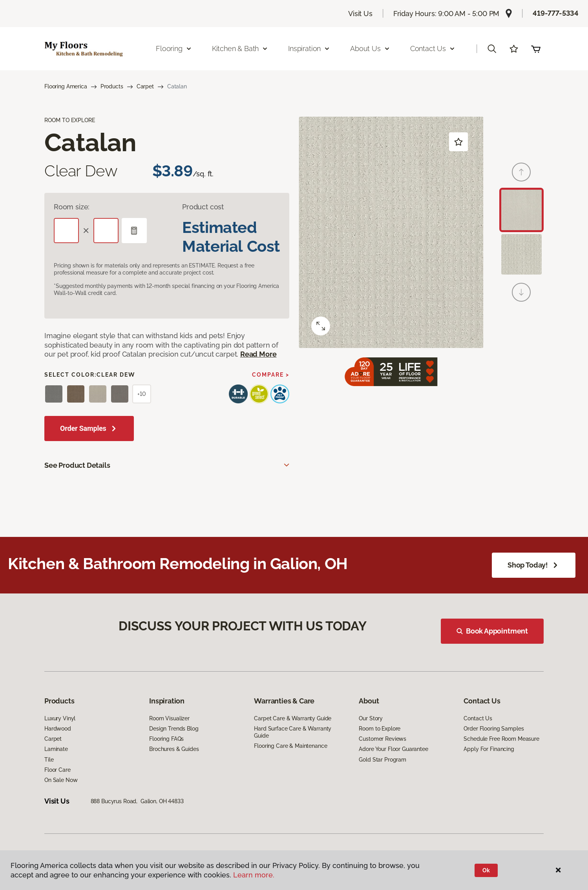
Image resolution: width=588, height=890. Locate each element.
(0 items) (536, 49)
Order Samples (83, 428)
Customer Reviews (383, 754)
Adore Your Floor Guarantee (393, 764)
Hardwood (58, 743)
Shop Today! (534, 565)
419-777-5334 (556, 13)
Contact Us (478, 733)
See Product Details (77, 465)
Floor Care (58, 785)
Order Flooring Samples (494, 743)
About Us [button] (370, 49)
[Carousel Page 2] (521, 254)
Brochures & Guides (174, 764)
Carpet (145, 86)
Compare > (271, 375)
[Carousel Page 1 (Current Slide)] (521, 210)
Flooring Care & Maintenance (290, 761)
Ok (486, 870)
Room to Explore (380, 743)
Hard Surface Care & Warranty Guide (293, 747)
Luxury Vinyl (60, 733)
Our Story (371, 733)
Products (112, 86)
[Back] (521, 172)
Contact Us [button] (433, 49)
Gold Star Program (383, 775)
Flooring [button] (174, 49)
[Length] (66, 231)
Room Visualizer (169, 733)
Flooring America (66, 86)
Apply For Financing (489, 764)
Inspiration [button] (309, 49)
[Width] (106, 231)
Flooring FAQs (166, 754)
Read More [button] (258, 354)
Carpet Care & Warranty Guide (293, 733)
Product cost (203, 207)
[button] (492, 49)
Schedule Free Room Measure (501, 754)
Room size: (72, 207)
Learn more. (254, 875)
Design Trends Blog (174, 743)
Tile (49, 775)
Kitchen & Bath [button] (240, 49)
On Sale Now (61, 795)
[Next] (521, 292)
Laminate (56, 764)
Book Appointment (497, 636)
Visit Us (360, 14)
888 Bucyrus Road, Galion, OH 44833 (137, 817)
